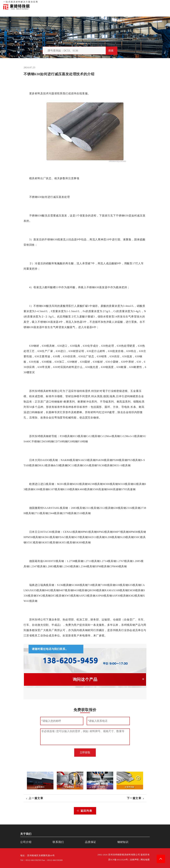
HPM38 (133, 532)
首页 (112, 3)
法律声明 (134, 860)
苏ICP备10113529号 (118, 860)
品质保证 (130, 3)
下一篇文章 (134, 798)
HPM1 (85, 532)
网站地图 (145, 860)
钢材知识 (163, 3)
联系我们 (140, 3)
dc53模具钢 (61, 465)
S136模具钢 (64, 585)
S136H (76, 585)
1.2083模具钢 (54, 566)
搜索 (111, 51)
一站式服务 (152, 3)
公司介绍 (26, 842)
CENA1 (68, 532)
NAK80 (65, 460)
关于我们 (120, 3)
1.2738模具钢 (75, 561)
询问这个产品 (85, 679)
